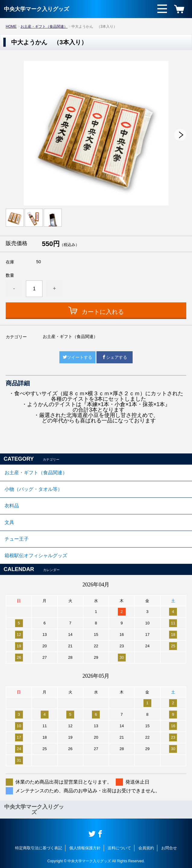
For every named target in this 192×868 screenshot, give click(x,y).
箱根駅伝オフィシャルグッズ (36, 556)
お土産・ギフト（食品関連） (44, 27)
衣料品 (12, 506)
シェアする (115, 357)
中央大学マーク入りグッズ (36, 9)
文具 (9, 522)
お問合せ (169, 848)
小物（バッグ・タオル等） (33, 489)
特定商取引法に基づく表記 (39, 848)
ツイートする (77, 357)
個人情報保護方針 (85, 848)
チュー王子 (17, 539)
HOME (11, 27)
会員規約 (146, 848)
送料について (119, 848)
